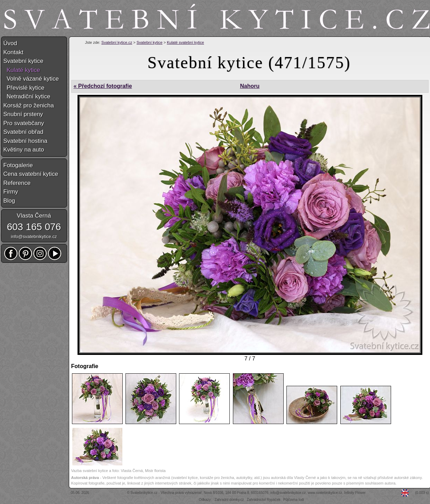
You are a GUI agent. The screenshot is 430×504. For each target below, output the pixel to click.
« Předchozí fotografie (103, 86)
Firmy (11, 192)
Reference (17, 183)
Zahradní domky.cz (229, 500)
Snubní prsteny (23, 114)
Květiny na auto (24, 150)
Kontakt (14, 52)
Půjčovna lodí (294, 500)
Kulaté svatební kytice (185, 42)
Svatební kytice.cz (117, 42)
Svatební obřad (23, 132)
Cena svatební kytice (31, 174)
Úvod (10, 43)
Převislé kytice (24, 88)
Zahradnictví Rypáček (264, 500)
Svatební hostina (26, 141)
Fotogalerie (18, 165)
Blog (9, 201)
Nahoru (250, 86)
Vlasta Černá (34, 216)
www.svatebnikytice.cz (325, 493)
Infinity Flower (355, 493)
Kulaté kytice (22, 70)
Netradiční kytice (27, 96)
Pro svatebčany (24, 123)
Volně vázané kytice (31, 79)
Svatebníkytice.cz (144, 493)
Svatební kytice (150, 42)
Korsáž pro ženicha (29, 105)
